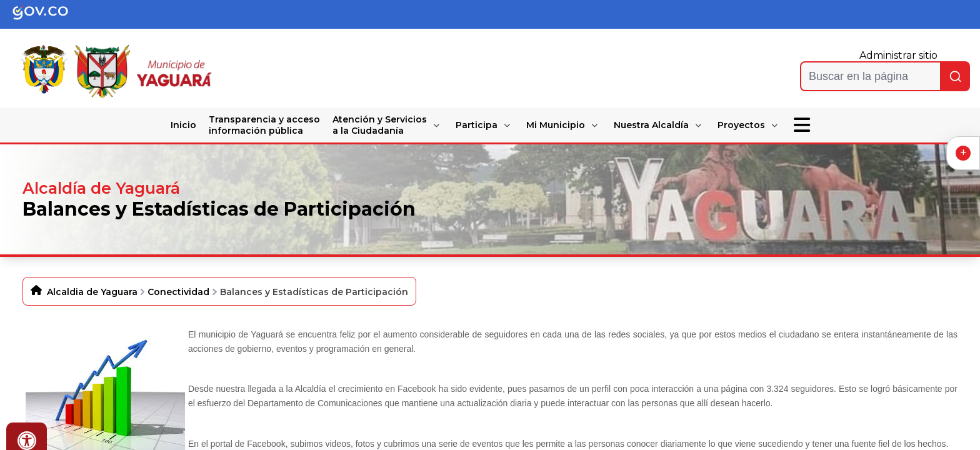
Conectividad (178, 292)
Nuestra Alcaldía (651, 125)
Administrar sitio (898, 55)
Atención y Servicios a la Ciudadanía (380, 125)
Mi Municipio (556, 125)
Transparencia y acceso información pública (264, 125)
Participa (477, 125)
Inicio (183, 125)
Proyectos (741, 125)
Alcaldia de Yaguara (92, 292)
